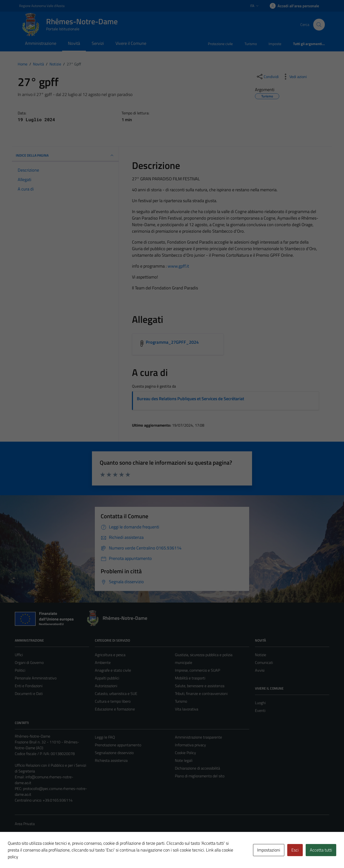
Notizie (261, 655)
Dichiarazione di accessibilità (197, 768)
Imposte (275, 44)
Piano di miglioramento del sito (200, 776)
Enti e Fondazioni (29, 686)
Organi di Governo (29, 662)
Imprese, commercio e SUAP (197, 670)
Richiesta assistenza (111, 760)
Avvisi (260, 670)
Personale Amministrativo (36, 678)
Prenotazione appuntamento (118, 745)
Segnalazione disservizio (114, 753)
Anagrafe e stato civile (113, 670)
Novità (74, 43)
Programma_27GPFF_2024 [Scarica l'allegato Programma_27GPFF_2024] (172, 342)
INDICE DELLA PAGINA (65, 155)
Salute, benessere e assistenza (200, 686)
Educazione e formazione (115, 709)
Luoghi (260, 703)
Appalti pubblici (107, 678)
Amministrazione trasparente (198, 737)
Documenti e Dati (29, 693)
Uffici (19, 655)
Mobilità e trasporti (190, 678)
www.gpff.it (178, 266)
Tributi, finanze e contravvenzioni (201, 693)
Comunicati (264, 662)
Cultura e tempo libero (113, 701)
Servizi (98, 43)
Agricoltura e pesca (110, 655)
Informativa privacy (190, 745)
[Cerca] (319, 24)
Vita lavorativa (187, 709)
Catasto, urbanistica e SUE (116, 693)
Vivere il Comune (131, 43)
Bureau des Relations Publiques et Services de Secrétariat (190, 399)
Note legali (184, 760)
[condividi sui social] (267, 77)
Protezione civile (220, 44)
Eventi (260, 710)
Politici (20, 670)
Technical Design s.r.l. (48, 854)
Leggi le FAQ (105, 737)
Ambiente (103, 662)
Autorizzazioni (106, 686)
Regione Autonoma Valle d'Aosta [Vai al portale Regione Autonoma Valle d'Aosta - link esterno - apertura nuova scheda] (42, 6)
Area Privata (25, 824)
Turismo (251, 44)
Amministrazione (41, 43)
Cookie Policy (185, 753)
